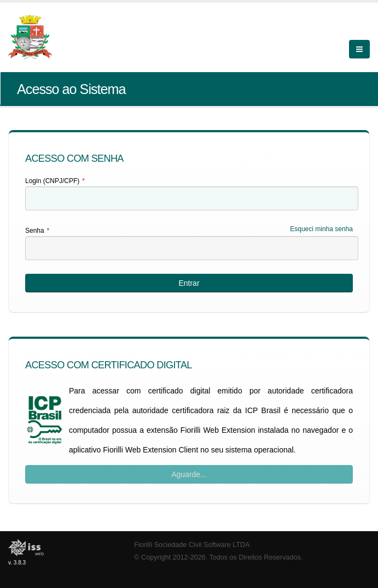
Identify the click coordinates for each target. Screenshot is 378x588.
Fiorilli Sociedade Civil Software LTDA (192, 545)
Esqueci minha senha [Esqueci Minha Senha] (321, 229)
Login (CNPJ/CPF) (55, 181)
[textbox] (192, 198)
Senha (37, 231)
